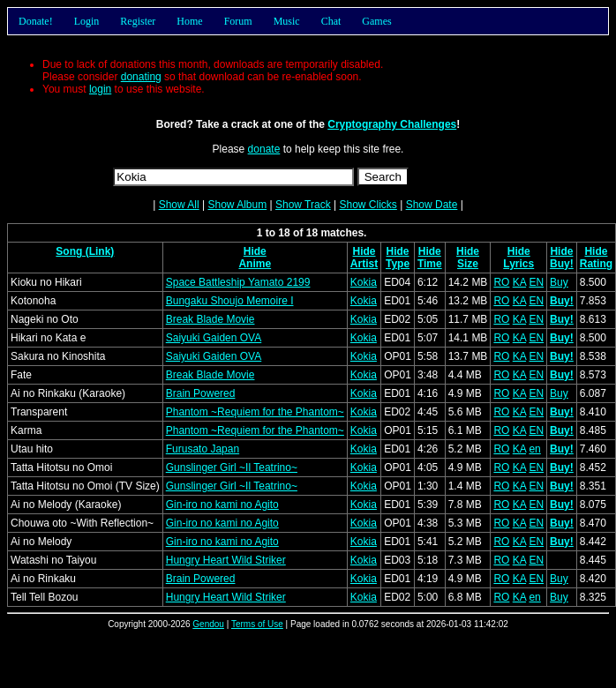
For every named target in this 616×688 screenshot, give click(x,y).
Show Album (237, 205)
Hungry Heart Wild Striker (226, 560)
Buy (559, 282)
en (534, 449)
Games (376, 21)
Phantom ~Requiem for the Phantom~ (255, 412)
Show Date (432, 205)
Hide (255, 251)
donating (141, 77)
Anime (255, 264)
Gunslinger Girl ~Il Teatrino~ (232, 467)
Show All (179, 205)
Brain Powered (201, 393)
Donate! (36, 21)
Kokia (364, 282)
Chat (331, 21)
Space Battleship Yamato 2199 (238, 282)
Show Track (303, 205)
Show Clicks (368, 205)
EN (536, 282)
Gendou (208, 624)
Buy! (562, 264)
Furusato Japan (203, 449)
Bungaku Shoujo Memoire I (230, 301)
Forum (238, 21)
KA (519, 282)
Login (87, 21)
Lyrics (518, 264)
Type (398, 264)
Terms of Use (257, 624)
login (100, 89)
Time (430, 264)
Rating (596, 264)
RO (501, 282)
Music (287, 21)
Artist (364, 264)
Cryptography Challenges (392, 124)
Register (138, 21)
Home (189, 21)
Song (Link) (85, 251)
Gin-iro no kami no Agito (222, 505)
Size (468, 264)
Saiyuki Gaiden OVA (214, 338)
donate (264, 149)
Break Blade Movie (210, 319)
